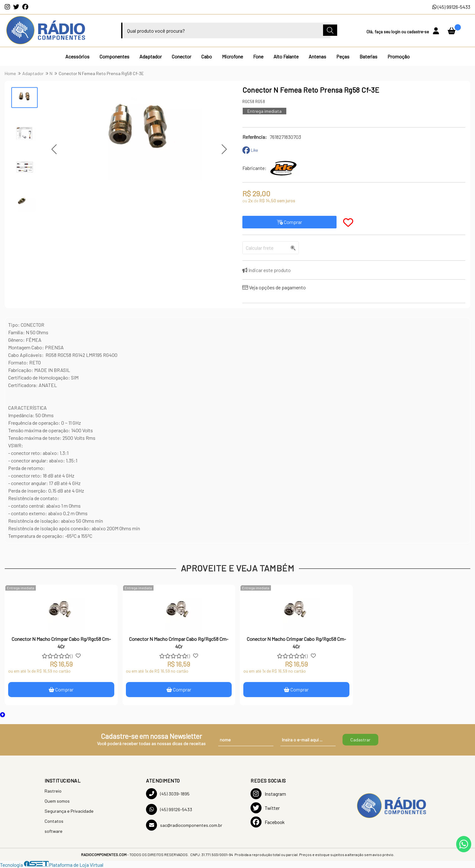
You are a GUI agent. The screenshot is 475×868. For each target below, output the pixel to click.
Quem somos (57, 801)
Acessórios (77, 56)
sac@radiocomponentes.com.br (184, 825)
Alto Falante (286, 56)
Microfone (232, 56)
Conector (181, 56)
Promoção (399, 56)
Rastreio (53, 791)
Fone (258, 56)
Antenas (317, 56)
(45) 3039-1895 (168, 794)
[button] (54, 149)
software (54, 831)
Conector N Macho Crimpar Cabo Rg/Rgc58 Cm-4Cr (61, 643)
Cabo (207, 56)
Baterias (368, 56)
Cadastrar (360, 740)
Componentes (114, 56)
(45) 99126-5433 (451, 7)
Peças (343, 56)
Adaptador (151, 56)
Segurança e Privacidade (69, 811)
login (396, 32)
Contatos (54, 821)
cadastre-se (418, 32)
